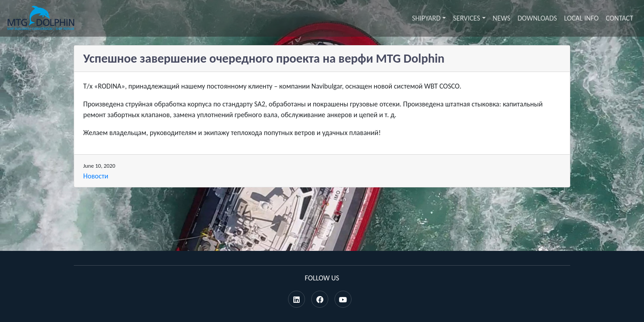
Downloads (537, 18)
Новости (96, 176)
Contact (620, 18)
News (502, 18)
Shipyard (426, 18)
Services (466, 18)
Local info (581, 18)
